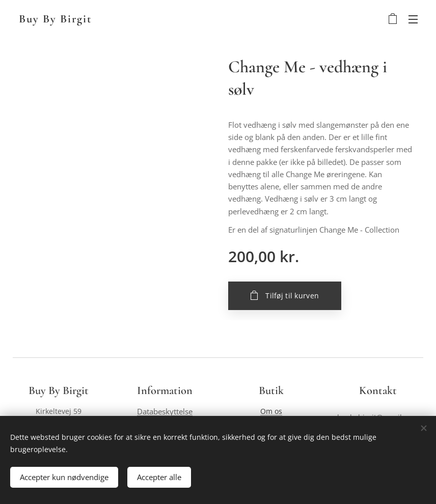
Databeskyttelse (165, 412)
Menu (413, 19)
